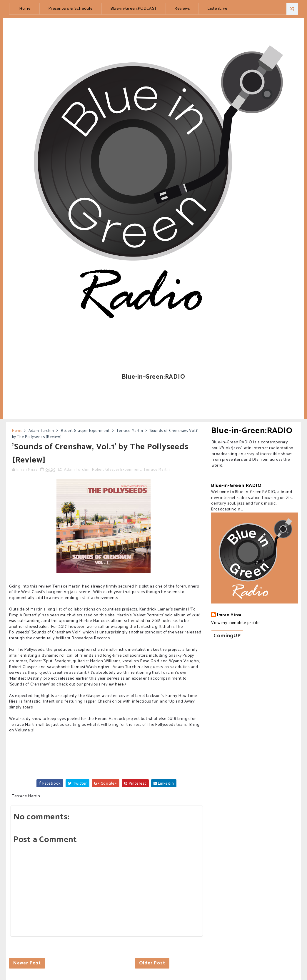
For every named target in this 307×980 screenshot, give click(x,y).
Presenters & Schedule (71, 9)
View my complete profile (235, 623)
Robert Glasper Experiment (85, 431)
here (119, 684)
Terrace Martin (130, 431)
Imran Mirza (229, 615)
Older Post (152, 963)
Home (25, 9)
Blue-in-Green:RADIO (252, 431)
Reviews (182, 9)
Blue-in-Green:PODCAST (134, 9)
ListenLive (217, 9)
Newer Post (27, 963)
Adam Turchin (41, 431)
